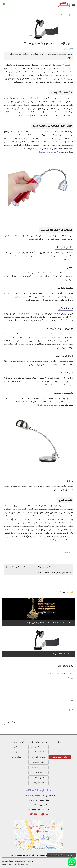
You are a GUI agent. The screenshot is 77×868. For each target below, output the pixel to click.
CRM (8, 864)
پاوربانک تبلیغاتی (39, 767)
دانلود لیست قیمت (60, 757)
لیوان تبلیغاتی (39, 778)
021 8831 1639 (28, 796)
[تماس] (4, 4)
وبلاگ (17, 752)
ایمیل (71, 710)
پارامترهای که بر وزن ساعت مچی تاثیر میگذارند (31, 567)
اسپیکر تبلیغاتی (38, 772)
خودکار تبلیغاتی (38, 752)
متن (70, 678)
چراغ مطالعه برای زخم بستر (50, 152)
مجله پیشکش (64, 15)
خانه (72, 15)
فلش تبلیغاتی (38, 762)
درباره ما (60, 747)
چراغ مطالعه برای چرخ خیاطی (49, 405)
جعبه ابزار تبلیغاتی (39, 757)
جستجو (17, 747)
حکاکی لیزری (17, 757)
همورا (4, 864)
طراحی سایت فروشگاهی (20, 864)
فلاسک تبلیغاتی (39, 783)
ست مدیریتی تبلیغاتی (38, 747)
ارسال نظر (10, 722)
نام (72, 700)
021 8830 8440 (39, 791)
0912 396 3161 (33, 800)
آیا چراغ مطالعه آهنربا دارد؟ (54, 573)
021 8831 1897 (40, 796)
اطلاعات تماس (60, 752)
